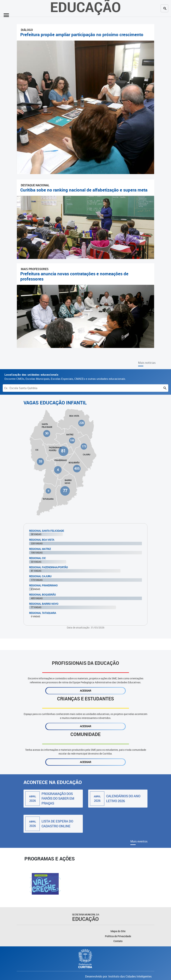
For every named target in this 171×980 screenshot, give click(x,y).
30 (47, 433)
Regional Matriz (40, 549)
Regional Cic (37, 558)
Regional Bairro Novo (44, 604)
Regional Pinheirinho (43, 585)
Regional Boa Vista (42, 540)
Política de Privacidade (118, 936)
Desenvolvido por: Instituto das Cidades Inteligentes (118, 976)
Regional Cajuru (40, 576)
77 (65, 491)
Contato (118, 941)
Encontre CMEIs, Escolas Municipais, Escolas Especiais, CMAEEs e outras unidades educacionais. (65, 377)
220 (82, 423)
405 (77, 469)
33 (41, 461)
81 (63, 451)
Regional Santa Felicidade (47, 531)
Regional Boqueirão (42, 595)
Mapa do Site (118, 931)
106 (72, 440)
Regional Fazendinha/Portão (48, 567)
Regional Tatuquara (43, 613)
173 (84, 446)
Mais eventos (139, 841)
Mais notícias (147, 363)
